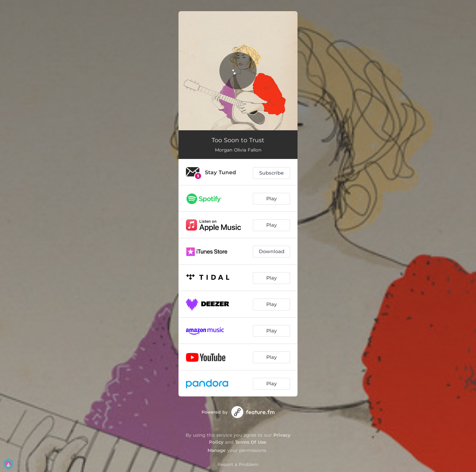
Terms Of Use (251, 442)
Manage (217, 450)
